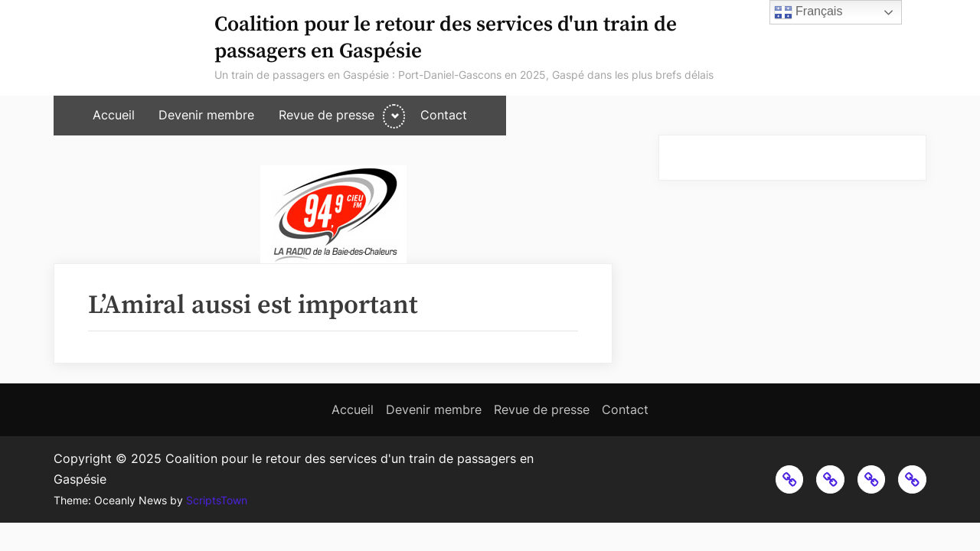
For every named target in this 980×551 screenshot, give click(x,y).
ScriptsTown (217, 500)
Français (808, 12)
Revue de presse (327, 115)
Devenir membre (206, 115)
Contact (444, 115)
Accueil (114, 115)
